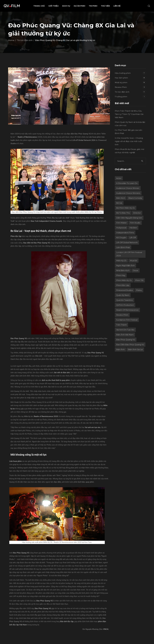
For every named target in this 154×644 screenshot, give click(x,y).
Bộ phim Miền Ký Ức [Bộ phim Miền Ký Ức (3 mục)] (126, 208)
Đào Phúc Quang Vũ (21, 553)
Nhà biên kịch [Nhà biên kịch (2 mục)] (123, 270)
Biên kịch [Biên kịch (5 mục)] (121, 198)
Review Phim (121, 87)
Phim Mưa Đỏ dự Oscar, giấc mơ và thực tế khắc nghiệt (129, 151)
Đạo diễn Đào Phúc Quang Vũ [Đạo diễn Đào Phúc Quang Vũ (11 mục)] (130, 345)
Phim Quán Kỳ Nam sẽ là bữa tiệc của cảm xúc (130, 124)
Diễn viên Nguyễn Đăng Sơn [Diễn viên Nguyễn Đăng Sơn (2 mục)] (129, 218)
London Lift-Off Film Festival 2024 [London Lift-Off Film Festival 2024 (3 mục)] (129, 254)
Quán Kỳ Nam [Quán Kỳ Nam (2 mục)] (123, 295)
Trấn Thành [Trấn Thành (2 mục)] (121, 325)
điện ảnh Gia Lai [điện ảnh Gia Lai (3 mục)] (135, 349)
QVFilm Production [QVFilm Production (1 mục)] (125, 305)
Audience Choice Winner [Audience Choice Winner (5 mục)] (128, 188)
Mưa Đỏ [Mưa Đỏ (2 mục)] (133, 261)
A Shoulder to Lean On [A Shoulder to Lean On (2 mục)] (127, 183)
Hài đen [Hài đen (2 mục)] (133, 228)
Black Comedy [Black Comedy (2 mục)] (135, 198)
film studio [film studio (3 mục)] (135, 223)
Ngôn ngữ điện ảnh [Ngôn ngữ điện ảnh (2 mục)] (125, 265)
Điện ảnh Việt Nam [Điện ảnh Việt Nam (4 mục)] (125, 335)
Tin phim (93, 6)
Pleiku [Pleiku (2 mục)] (139, 290)
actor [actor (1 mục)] (119, 178)
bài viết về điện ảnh (62, 373)
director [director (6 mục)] (137, 213)
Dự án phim (79, 6)
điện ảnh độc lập (67, 621)
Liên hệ (117, 6)
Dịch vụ (66, 6)
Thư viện (105, 6)
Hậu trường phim (123, 73)
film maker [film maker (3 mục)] (121, 223)
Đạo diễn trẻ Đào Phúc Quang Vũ (37, 243)
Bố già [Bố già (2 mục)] (119, 203)
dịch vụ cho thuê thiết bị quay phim (56, 380)
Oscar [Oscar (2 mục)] (135, 270)
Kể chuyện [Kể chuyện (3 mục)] (121, 238)
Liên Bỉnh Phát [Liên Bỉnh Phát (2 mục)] (123, 247)
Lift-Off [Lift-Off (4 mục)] (133, 238)
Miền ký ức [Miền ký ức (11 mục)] (121, 261)
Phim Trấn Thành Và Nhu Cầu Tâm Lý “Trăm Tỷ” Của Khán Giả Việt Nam (129, 114)
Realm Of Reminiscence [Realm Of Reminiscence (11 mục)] (127, 310)
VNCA (106, 629)
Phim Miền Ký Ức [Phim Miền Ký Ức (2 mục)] (124, 280)
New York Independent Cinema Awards (46, 221)
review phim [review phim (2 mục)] (122, 315)
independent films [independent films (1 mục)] (125, 233)
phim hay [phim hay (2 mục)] (121, 275)
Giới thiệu (53, 6)
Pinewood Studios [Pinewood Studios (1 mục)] (124, 290)
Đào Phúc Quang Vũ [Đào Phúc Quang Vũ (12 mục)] (126, 340)
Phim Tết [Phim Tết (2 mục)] (139, 280)
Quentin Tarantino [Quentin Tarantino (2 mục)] (125, 300)
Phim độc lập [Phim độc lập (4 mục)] (123, 285)
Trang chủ (39, 6)
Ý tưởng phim (121, 97)
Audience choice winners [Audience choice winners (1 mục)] (128, 193)
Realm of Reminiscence (27, 137)
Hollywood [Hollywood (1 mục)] (121, 228)
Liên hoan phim (15, 461)
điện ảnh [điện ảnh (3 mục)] (120, 349)
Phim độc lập (16, 236)
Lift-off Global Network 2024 (84, 140)
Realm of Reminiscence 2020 (46, 416)
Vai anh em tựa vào (93, 427)
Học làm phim (121, 78)
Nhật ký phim (121, 82)
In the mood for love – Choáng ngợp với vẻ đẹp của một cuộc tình (129, 141)
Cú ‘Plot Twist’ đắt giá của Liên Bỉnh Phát (128, 132)
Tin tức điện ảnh (122, 92)
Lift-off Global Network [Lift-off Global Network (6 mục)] (127, 242)
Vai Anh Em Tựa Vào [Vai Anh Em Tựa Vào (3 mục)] (125, 330)
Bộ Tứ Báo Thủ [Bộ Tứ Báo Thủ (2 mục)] (123, 213)
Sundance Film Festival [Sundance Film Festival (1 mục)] (127, 320)
